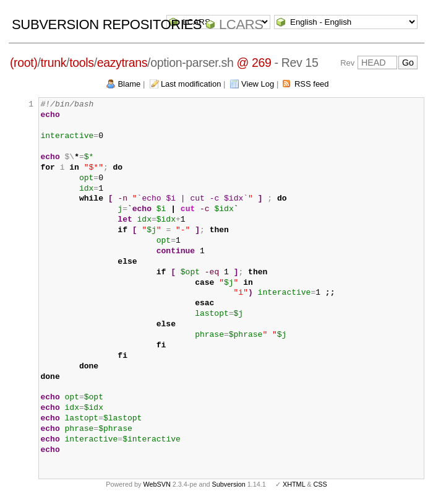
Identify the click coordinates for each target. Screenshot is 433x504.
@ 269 (254, 63)
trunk (54, 63)
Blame (129, 84)
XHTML (294, 484)
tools (81, 63)
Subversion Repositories (107, 24)
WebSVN (156, 484)
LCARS (241, 24)
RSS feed (312, 84)
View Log (258, 84)
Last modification (191, 84)
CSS (320, 484)
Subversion (229, 484)
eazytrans (122, 63)
